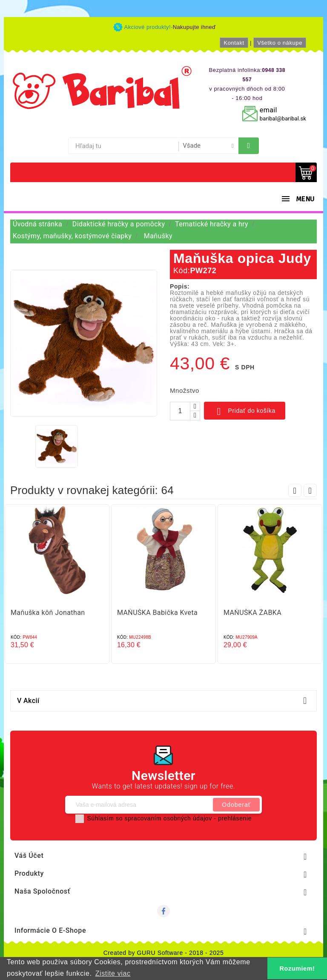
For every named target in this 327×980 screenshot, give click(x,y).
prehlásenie (235, 818)
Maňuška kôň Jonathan (48, 613)
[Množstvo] (180, 411)
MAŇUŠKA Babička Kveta (157, 613)
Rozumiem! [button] (297, 969)
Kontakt (234, 43)
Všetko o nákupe (280, 43)
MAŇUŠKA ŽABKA (252, 613)
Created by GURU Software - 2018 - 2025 (164, 953)
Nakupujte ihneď (194, 27)
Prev (295, 490)
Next (310, 490)
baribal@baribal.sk (283, 119)
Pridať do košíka (245, 411)
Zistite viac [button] (113, 973)
